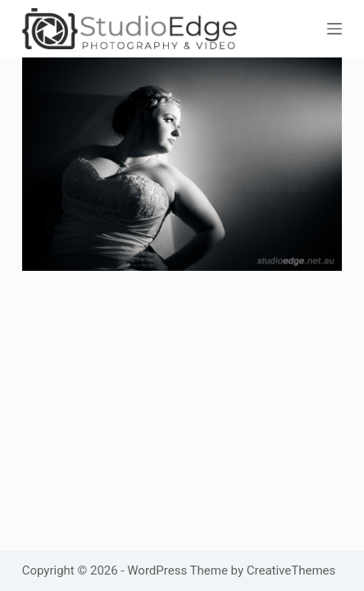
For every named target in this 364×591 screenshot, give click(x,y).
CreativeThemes (291, 570)
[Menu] (334, 29)
